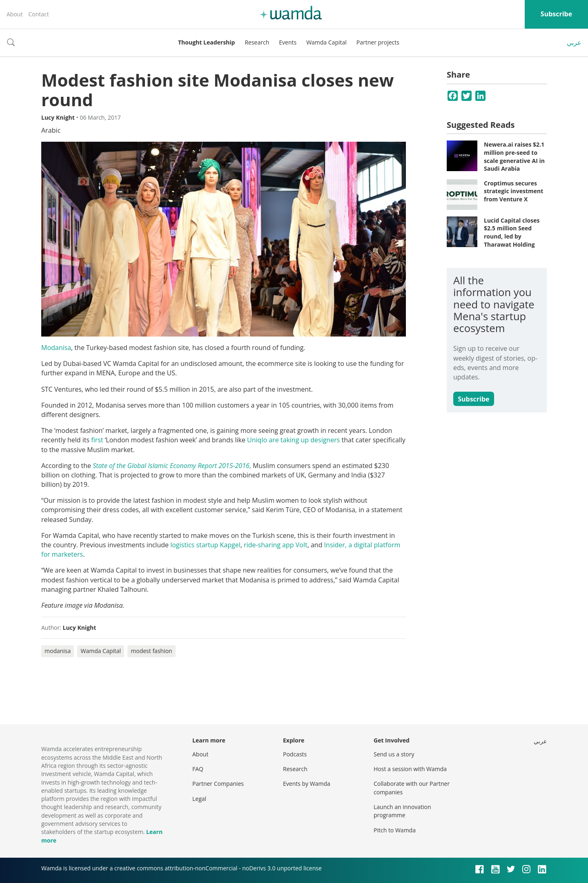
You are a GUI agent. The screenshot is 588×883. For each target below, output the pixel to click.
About (14, 14)
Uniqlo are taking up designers (293, 440)
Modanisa (56, 348)
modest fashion (151, 651)
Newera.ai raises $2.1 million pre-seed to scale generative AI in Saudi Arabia (514, 156)
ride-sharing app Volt (276, 545)
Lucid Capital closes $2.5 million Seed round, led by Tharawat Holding (512, 232)
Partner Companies (218, 784)
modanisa (58, 651)
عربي (574, 42)
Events (288, 42)
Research (257, 42)
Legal (199, 799)
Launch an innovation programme (402, 811)
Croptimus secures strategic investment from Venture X (513, 191)
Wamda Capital (326, 42)
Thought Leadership (206, 42)
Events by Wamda (307, 784)
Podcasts (295, 754)
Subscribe (556, 14)
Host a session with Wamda (410, 769)
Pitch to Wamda (395, 830)
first (97, 440)
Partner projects (378, 42)
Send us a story (394, 754)
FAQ (198, 769)
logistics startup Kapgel (205, 545)
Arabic (51, 130)
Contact (38, 14)
